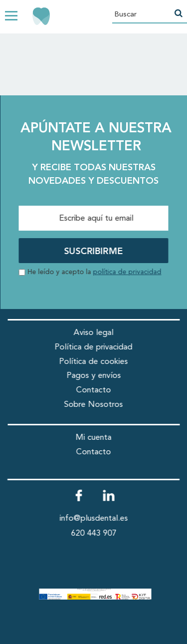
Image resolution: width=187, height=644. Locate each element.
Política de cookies (94, 362)
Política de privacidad (94, 347)
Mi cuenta (94, 438)
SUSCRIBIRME (94, 252)
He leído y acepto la (95, 272)
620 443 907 (93, 533)
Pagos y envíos (93, 376)
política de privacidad (127, 272)
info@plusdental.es (93, 518)
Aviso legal (94, 333)
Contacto (94, 390)
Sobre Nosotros (94, 405)
